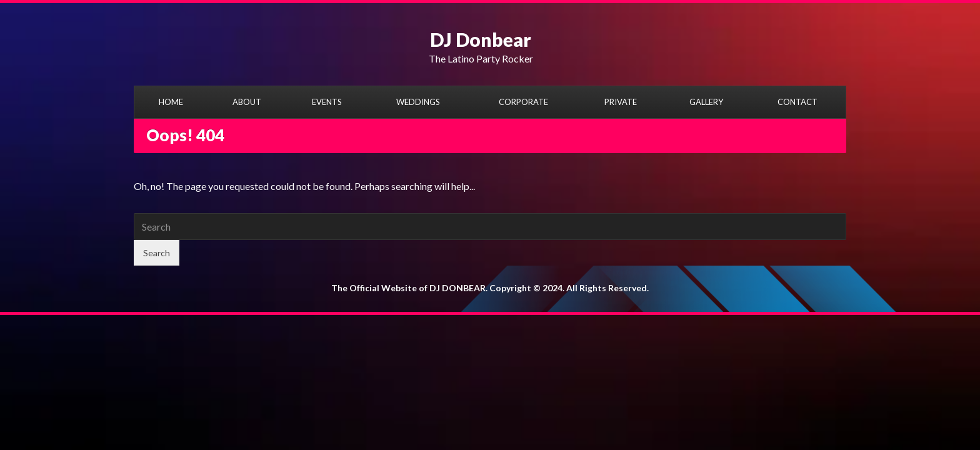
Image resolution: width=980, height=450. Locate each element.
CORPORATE (523, 102)
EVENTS (327, 102)
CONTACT (797, 102)
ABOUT (247, 102)
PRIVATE (621, 102)
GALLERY (706, 102)
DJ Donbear (481, 39)
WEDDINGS (418, 102)
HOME (171, 102)
